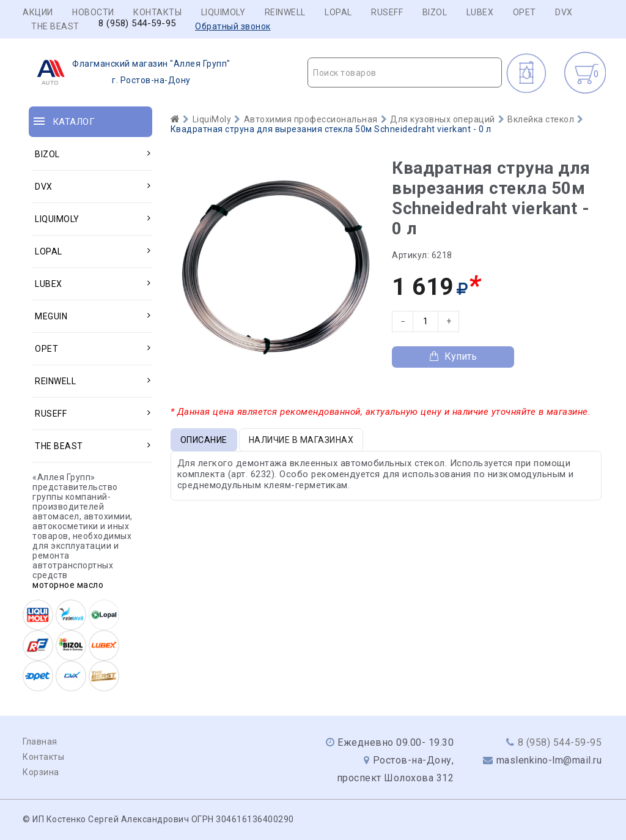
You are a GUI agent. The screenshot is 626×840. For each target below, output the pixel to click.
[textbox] (405, 73)
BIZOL (435, 12)
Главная (40, 742)
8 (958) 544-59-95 (137, 24)
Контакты (157, 12)
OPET (525, 12)
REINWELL (285, 12)
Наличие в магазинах (301, 440)
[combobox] (405, 72)
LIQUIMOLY (223, 12)
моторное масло (68, 585)
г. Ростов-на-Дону (130, 72)
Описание (204, 440)
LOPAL (338, 12)
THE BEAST (55, 26)
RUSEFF (387, 12)
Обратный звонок (233, 26)
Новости (93, 12)
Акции (38, 12)
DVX (564, 12)
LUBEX (480, 12)
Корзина (41, 772)
